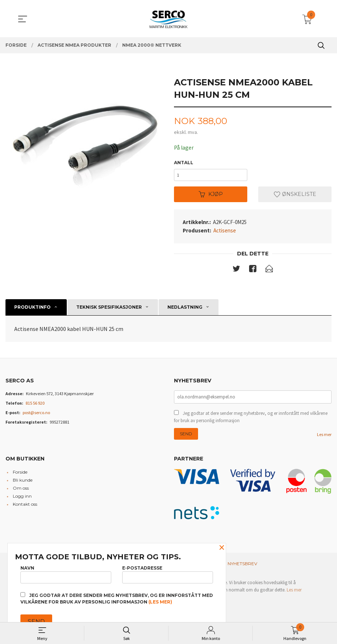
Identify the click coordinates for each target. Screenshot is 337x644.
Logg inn (22, 499)
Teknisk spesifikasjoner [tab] (109, 309)
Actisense (225, 232)
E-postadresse (168, 573)
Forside (20, 475)
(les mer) (160, 602)
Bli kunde (23, 483)
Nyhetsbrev (242, 566)
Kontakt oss (25, 507)
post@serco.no (36, 415)
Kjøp (211, 196)
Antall (184, 163)
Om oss (21, 491)
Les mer (324, 437)
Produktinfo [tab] (32, 309)
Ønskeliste (295, 196)
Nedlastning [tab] (185, 309)
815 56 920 (35, 405)
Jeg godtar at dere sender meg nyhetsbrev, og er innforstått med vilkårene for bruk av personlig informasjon (251, 420)
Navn (66, 573)
